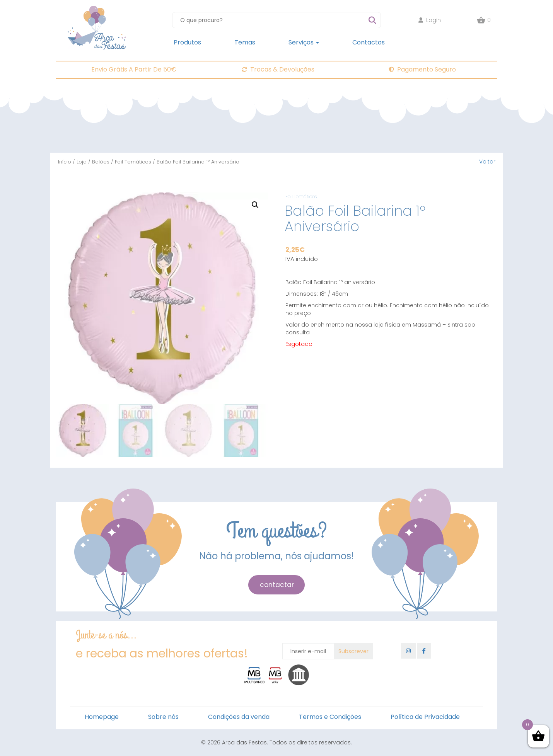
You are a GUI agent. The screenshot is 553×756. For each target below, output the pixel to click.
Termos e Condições (330, 717)
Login (430, 20)
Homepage (102, 717)
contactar (277, 585)
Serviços (304, 42)
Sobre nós (163, 717)
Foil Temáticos (133, 162)
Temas (245, 42)
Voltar (487, 162)
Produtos (187, 42)
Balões (101, 162)
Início (65, 162)
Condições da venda (239, 717)
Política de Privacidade (425, 717)
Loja (82, 162)
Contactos (369, 42)
